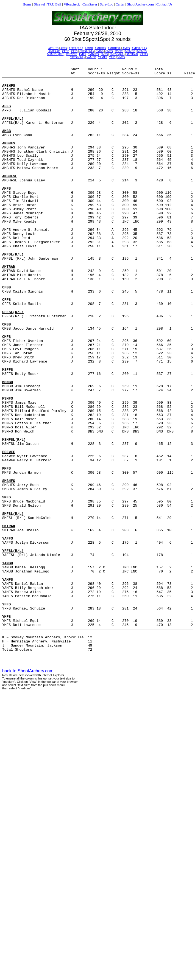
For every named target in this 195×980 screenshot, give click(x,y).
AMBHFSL (114, 48)
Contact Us (164, 4)
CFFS (74, 51)
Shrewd (39, 4)
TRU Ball (54, 4)
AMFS (126, 48)
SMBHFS (93, 54)
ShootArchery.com (140, 4)
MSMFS (142, 51)
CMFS (109, 51)
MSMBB (130, 51)
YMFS (121, 57)
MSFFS (119, 51)
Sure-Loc (106, 4)
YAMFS (103, 57)
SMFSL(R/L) (117, 54)
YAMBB (91, 57)
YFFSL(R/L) (77, 57)
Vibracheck (72, 4)
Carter (120, 4)
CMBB (100, 51)
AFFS (64, 48)
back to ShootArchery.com (28, 789)
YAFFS (144, 54)
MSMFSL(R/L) (56, 54)
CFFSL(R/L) (87, 51)
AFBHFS (53, 48)
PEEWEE (72, 54)
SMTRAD (132, 54)
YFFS (112, 57)
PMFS (83, 54)
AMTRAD (54, 51)
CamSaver (90, 4)
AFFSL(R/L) (76, 48)
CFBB (66, 51)
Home (27, 4)
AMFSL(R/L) (139, 48)
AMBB (89, 48)
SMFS (104, 54)
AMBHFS (100, 48)
